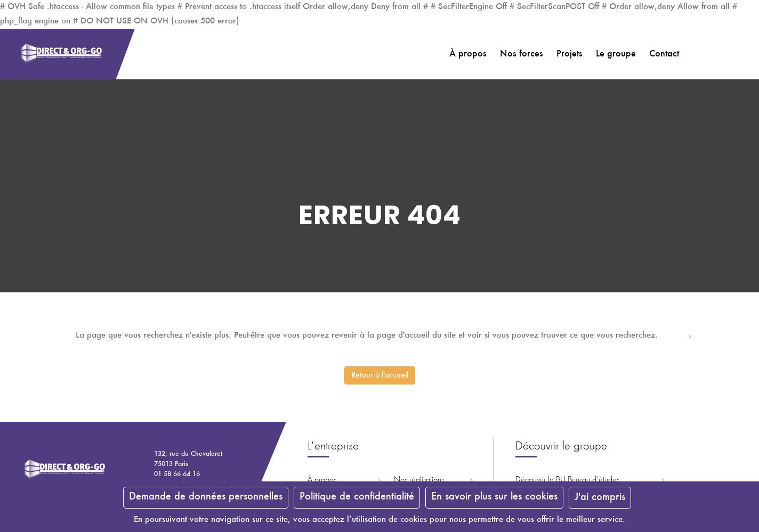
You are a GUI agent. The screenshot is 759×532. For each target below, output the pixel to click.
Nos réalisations (419, 480)
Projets (570, 54)
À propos (468, 54)
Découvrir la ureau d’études (567, 480)
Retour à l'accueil (380, 375)
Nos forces (522, 54)
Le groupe (616, 54)
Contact (664, 54)
